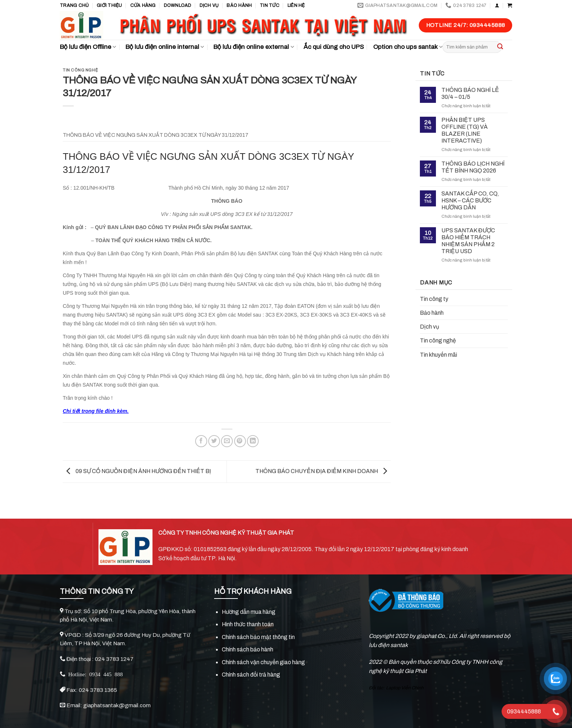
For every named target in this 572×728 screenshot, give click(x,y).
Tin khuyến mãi (438, 355)
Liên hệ (296, 5)
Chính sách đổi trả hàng (251, 675)
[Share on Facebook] (201, 441)
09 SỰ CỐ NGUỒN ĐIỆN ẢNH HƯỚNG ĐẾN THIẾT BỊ (137, 471)
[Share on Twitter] (214, 441)
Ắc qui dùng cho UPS (334, 47)
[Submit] (500, 47)
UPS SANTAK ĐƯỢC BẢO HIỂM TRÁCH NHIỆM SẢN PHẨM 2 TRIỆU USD (468, 241)
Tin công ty (434, 299)
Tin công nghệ (80, 70)
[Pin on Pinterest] (240, 441)
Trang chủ (74, 5)
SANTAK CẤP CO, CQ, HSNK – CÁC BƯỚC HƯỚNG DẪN (470, 200)
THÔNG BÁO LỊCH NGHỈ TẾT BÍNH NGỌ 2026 (473, 167)
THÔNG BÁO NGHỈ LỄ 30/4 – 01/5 (470, 93)
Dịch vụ (209, 5)
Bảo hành (239, 5)
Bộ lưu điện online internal (165, 47)
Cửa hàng (143, 5)
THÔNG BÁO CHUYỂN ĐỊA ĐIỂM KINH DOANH (323, 471)
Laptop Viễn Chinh (405, 688)
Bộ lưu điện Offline (88, 47)
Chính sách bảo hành (248, 649)
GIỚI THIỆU (109, 5)
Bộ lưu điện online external (254, 47)
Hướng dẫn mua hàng (249, 612)
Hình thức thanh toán (248, 624)
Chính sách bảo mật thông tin (258, 637)
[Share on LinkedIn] (253, 441)
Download (178, 5)
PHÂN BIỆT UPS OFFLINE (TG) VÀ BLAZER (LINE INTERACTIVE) (465, 130)
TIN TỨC (270, 5)
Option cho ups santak (408, 47)
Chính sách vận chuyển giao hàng (263, 662)
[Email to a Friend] (227, 441)
